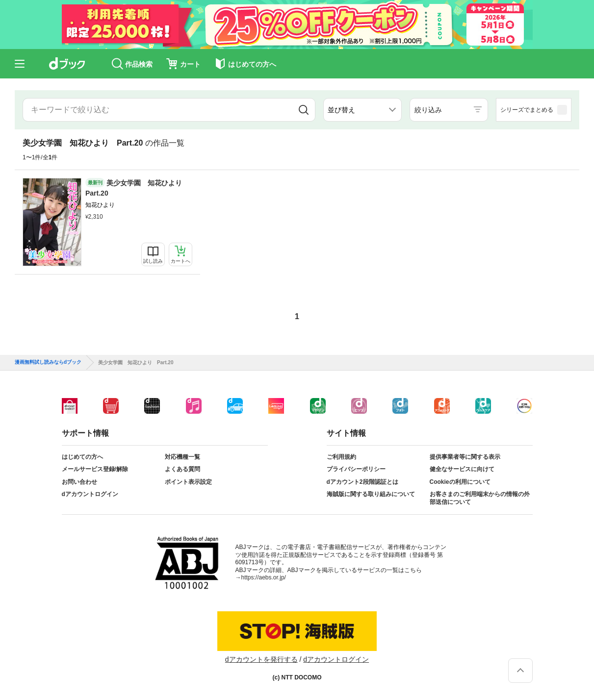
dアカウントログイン (90, 494)
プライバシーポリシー (356, 469)
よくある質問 (182, 469)
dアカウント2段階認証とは (362, 482)
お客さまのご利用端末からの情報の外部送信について (480, 498)
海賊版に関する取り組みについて (371, 494)
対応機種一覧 (182, 457)
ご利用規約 (341, 457)
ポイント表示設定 (188, 482)
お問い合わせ (79, 482)
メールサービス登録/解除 (95, 469)
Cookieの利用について (460, 482)
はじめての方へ (82, 457)
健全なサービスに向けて (462, 469)
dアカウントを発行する (261, 659)
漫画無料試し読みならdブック (48, 362)
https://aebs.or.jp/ (264, 577)
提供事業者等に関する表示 (465, 457)
